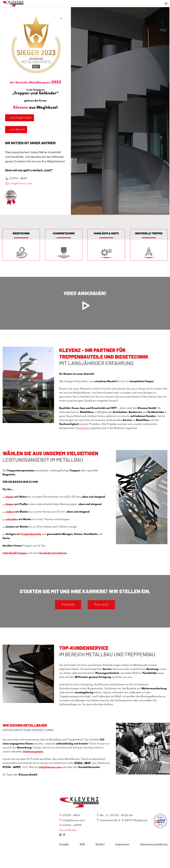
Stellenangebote (34, 752)
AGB (82, 845)
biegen (10, 497)
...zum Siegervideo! (20, 118)
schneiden (12, 519)
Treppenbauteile (31, 534)
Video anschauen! (85, 302)
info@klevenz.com (21, 184)
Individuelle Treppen (15, 553)
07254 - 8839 (18, 178)
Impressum (122, 845)
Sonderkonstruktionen (54, 553)
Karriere (103, 605)
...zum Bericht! (16, 130)
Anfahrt (100, 845)
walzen (10, 512)
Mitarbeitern (84, 429)
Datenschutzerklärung (154, 845)
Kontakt (66, 605)
